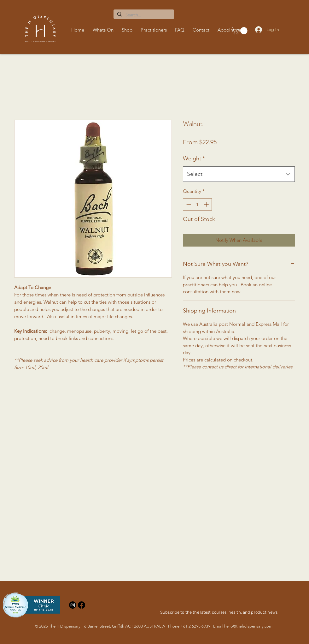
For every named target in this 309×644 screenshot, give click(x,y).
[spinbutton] (198, 204)
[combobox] (239, 174)
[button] (128, 30)
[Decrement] (188, 204)
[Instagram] (73, 605)
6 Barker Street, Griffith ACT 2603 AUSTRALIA (125, 626)
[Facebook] (82, 605)
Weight (194, 158)
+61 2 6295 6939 (195, 626)
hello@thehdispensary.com (248, 626)
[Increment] (207, 204)
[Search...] (143, 15)
